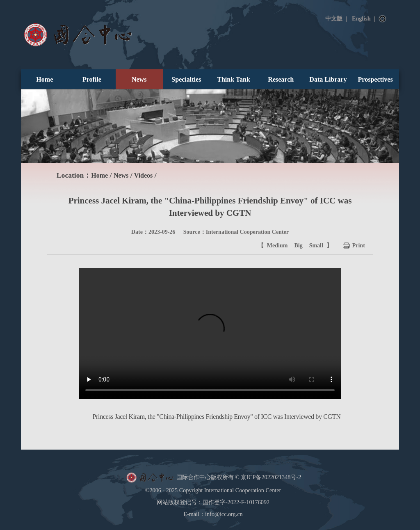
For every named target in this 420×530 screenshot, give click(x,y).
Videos (144, 175)
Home (45, 79)
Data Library (328, 79)
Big (298, 246)
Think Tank (234, 79)
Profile (92, 79)
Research (281, 79)
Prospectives (375, 79)
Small (316, 246)
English (361, 18)
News (139, 79)
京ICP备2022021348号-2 (271, 477)
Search (383, 19)
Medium (277, 246)
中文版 (334, 18)
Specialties (186, 79)
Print (359, 246)
